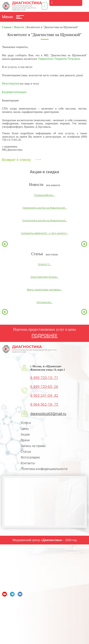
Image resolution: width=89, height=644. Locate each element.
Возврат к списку (16, 160)
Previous (5, 244)
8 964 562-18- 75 (44, 404)
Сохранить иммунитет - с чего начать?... (44, 233)
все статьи (52, 255)
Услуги (26, 423)
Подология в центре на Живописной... (44, 220)
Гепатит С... (44, 264)
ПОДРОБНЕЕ (44, 336)
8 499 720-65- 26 (44, 387)
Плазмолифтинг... (45, 195)
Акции (25, 434)
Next (84, 244)
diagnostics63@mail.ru (48, 414)
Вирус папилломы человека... (44, 290)
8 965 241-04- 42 (44, 395)
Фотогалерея (30, 457)
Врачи (25, 440)
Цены (25, 429)
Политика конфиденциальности (44, 469)
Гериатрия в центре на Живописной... (44, 208)
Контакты (28, 463)
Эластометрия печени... (44, 277)
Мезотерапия (11, 84)
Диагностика (22, 6)
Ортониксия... (44, 302)
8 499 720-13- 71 (44, 378)
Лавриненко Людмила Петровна (59, 59)
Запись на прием (33, 446)
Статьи (26, 452)
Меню (13, 17)
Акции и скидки (45, 172)
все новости (53, 185)
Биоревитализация (14, 92)
